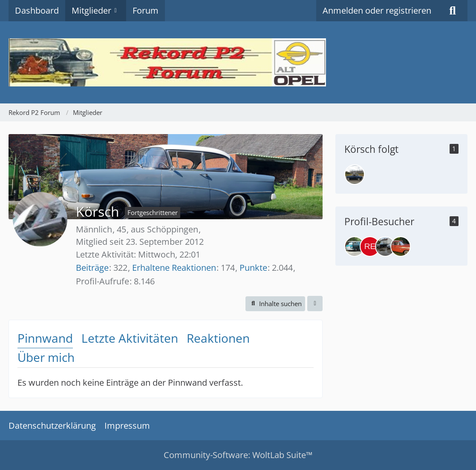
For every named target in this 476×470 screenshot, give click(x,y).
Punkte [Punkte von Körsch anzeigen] (253, 268)
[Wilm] (355, 175)
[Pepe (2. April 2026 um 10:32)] (355, 246)
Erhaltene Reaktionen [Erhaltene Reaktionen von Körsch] (174, 268)
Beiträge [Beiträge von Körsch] (92, 268)
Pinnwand (45, 338)
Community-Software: (238, 455)
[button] (275, 304)
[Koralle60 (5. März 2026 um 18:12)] (401, 246)
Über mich (46, 357)
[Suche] (453, 11)
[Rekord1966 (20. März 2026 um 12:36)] (370, 246)
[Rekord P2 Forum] (238, 62)
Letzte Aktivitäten (130, 338)
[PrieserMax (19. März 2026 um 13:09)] (385, 246)
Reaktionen (218, 338)
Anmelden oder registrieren (377, 10)
